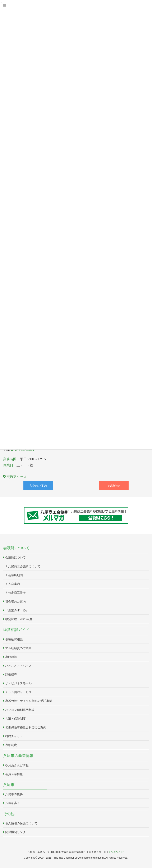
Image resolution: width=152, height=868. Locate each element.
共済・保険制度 (15, 719)
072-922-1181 (117, 852)
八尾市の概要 (14, 794)
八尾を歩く (13, 803)
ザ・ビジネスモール (18, 683)
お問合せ (114, 486)
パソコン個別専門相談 (20, 710)
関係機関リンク (15, 832)
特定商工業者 (17, 593)
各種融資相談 (14, 639)
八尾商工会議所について (24, 566)
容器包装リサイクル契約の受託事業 (29, 701)
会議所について (15, 557)
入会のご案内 (38, 486)
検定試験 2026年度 (19, 619)
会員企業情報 (14, 774)
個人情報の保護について (21, 823)
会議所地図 (15, 575)
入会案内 (14, 584)
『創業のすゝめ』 (17, 610)
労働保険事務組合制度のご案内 (26, 727)
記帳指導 (11, 674)
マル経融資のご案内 (18, 648)
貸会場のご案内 (15, 601)
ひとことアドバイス (18, 666)
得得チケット (14, 736)
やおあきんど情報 (17, 765)
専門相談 (11, 657)
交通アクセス (15, 477)
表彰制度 (11, 745)
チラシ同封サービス (18, 692)
